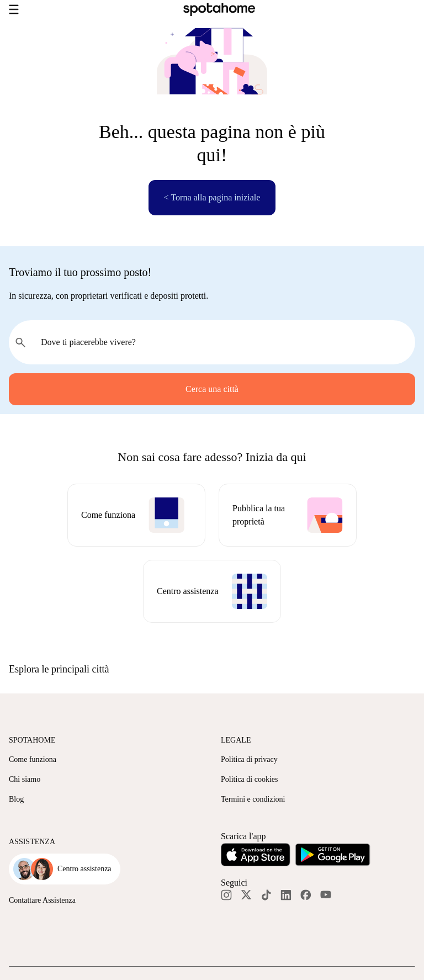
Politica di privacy (249, 759)
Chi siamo (25, 779)
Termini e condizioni (253, 799)
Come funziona (33, 759)
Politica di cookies (249, 779)
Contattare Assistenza (42, 900)
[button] (212, 669)
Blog (16, 799)
